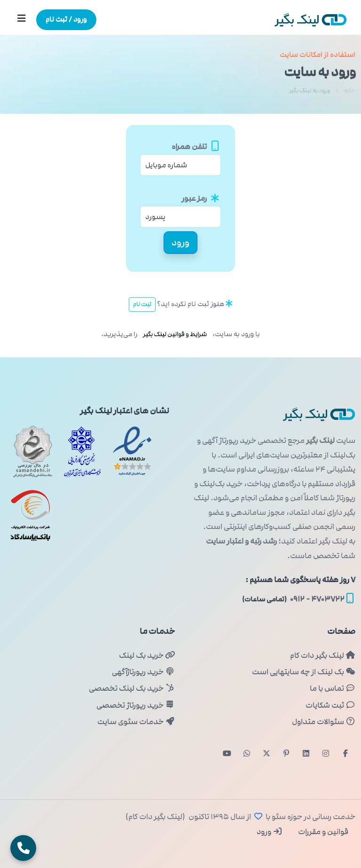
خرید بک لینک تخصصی (132, 688)
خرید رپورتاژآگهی (143, 672)
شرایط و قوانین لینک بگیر (175, 334)
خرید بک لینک (147, 655)
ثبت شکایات (330, 705)
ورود (270, 832)
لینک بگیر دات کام (323, 655)
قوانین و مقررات (322, 832)
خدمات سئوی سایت (136, 722)
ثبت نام (142, 304)
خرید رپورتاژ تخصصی (136, 705)
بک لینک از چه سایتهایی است (304, 672)
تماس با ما (333, 688)
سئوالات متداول (324, 722)
